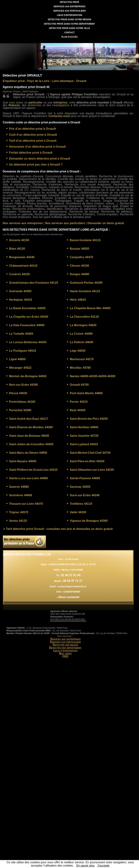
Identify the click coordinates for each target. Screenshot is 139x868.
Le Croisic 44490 (81, 334)
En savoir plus (86, 866)
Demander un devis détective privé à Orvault (40, 159)
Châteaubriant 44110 (23, 266)
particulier (35, 102)
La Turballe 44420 (21, 334)
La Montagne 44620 (83, 325)
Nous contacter (69, 597)
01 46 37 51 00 (71, 575)
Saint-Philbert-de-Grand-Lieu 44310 (33, 470)
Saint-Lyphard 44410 (84, 444)
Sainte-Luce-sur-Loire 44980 (28, 478)
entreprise (60, 102)
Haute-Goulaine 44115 (85, 291)
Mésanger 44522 (20, 368)
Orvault (81, 81)
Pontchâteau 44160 (22, 402)
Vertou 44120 (18, 521)
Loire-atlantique (63, 81)
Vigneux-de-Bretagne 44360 (89, 521)
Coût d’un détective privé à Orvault (33, 135)
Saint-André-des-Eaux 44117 (29, 419)
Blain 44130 (17, 249)
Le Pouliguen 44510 (23, 351)
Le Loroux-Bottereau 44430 (28, 342)
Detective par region (65, 645)
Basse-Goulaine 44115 (85, 240)
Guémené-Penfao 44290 (86, 283)
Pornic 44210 (79, 402)
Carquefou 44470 (81, 257)
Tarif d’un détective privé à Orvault (33, 141)
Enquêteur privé (14, 81)
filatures (14, 105)
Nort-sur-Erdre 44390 (23, 385)
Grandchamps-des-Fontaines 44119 (33, 283)
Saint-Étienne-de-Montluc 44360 (31, 427)
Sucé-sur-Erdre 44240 (85, 495)
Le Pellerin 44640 (81, 342)
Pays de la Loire (38, 81)
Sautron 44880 (19, 487)
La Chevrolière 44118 (84, 317)
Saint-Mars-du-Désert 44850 (28, 453)
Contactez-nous (59, 116)
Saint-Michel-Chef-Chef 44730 (90, 453)
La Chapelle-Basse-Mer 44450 (90, 308)
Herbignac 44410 (21, 300)
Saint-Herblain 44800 (84, 427)
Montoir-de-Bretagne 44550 (28, 376)
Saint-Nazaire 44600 (23, 461)
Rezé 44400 (77, 410)
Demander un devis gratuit (106, 223)
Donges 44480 (79, 274)
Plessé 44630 (18, 393)
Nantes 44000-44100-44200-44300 (92, 376)
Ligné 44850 (17, 359)
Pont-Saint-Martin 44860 (86, 393)
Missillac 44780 (80, 368)
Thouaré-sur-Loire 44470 (26, 504)
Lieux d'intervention (65, 650)
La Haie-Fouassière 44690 (27, 325)
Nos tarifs (65, 653)
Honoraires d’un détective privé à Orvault (37, 147)
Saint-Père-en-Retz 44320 (87, 461)
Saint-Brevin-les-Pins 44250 (89, 419)
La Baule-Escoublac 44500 (27, 308)
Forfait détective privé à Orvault (31, 153)
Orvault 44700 (79, 385)
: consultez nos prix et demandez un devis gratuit (59, 529)
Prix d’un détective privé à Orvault (32, 129)
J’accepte (103, 866)
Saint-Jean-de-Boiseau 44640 (29, 436)
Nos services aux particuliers (65, 223)
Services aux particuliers (65, 642)
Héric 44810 (78, 300)
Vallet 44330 (78, 512)
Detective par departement (65, 648)
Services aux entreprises (65, 639)
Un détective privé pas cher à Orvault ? (36, 165)
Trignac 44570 (19, 512)
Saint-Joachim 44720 (84, 436)
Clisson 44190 (79, 266)
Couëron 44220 (19, 274)
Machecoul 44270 (82, 359)
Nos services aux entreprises (23, 223)
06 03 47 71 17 (72, 581)
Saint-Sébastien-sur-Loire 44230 (92, 470)
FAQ (65, 656)
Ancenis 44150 (19, 240)
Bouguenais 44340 (22, 257)
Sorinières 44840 (21, 495)
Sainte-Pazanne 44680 (85, 478)
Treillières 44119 (81, 504)
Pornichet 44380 (20, 410)
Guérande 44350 (20, 291)
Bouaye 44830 (79, 249)
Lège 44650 (77, 351)
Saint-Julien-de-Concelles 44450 (31, 444)
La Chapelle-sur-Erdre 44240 (29, 317)
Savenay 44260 (80, 487)
